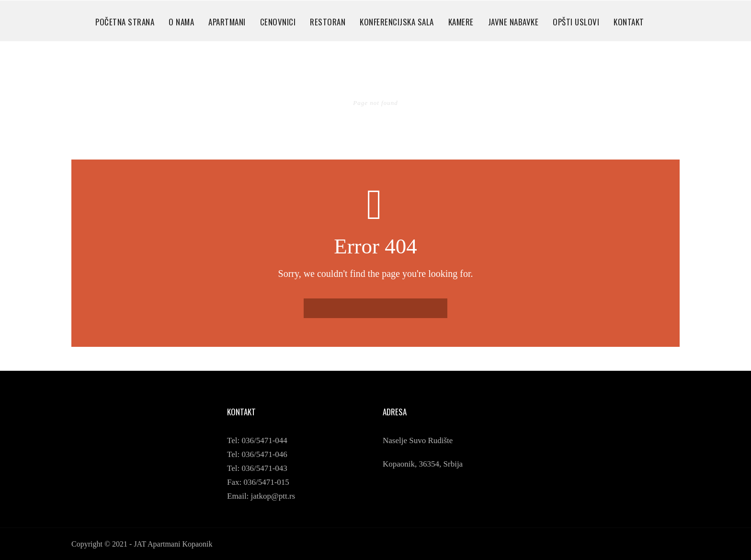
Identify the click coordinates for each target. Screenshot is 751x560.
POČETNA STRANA (125, 22)
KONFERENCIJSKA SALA (397, 22)
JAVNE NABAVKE (513, 22)
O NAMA (181, 22)
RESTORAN (328, 22)
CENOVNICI (278, 22)
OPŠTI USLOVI (576, 22)
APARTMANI (227, 22)
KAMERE (461, 22)
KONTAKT (629, 22)
